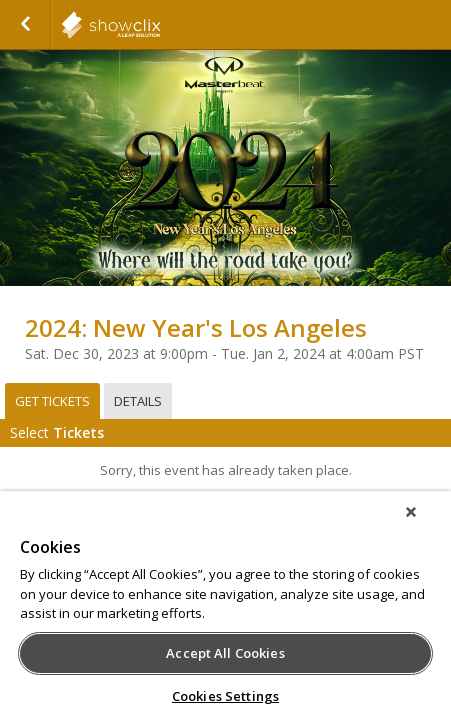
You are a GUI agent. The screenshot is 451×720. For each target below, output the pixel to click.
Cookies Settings (225, 696)
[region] (225, 612)
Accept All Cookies (225, 653)
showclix (160, 25)
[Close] (425, 525)
